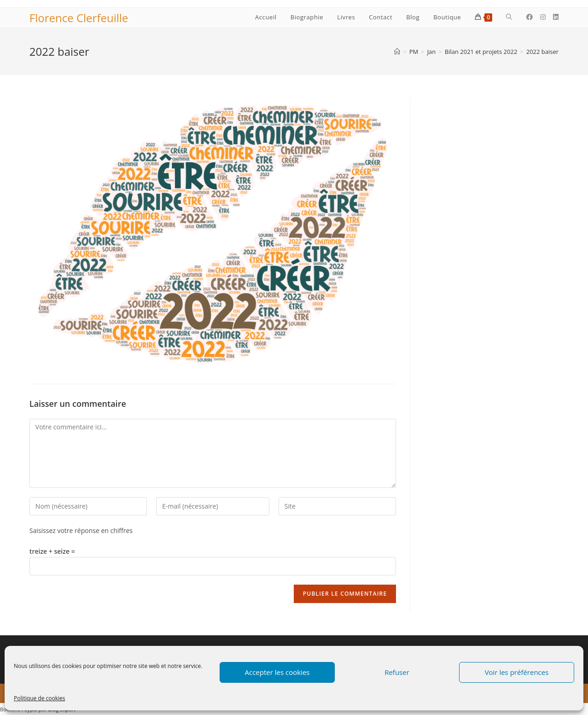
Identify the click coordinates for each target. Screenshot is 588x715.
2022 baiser (542, 52)
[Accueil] (397, 52)
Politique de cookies (40, 698)
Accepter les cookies (277, 672)
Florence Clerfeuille (79, 18)
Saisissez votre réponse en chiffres (81, 530)
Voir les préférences (517, 672)
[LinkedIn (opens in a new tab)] (556, 17)
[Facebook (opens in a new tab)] (530, 17)
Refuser (397, 672)
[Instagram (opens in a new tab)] (543, 17)
